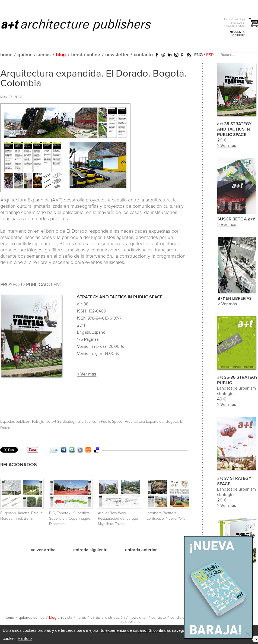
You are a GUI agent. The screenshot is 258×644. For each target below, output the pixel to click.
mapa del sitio (129, 622)
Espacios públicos (15, 422)
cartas (96, 618)
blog (61, 55)
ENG (198, 55)
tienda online (86, 55)
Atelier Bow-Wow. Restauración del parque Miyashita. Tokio (118, 519)
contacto (143, 55)
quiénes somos (34, 55)
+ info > (25, 638)
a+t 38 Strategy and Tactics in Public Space (87, 422)
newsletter (117, 55)
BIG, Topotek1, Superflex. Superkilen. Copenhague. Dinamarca (70, 519)
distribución (115, 618)
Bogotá (172, 422)
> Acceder (239, 35)
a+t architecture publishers (83, 25)
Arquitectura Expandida (25, 200)
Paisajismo (40, 422)
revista (67, 618)
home (6, 55)
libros (81, 618)
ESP (210, 55)
